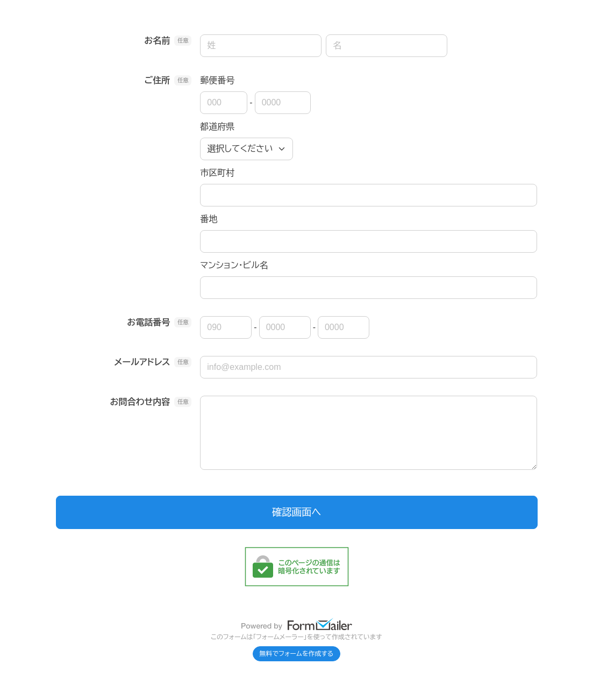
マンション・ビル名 (234, 265)
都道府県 (217, 127)
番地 (209, 219)
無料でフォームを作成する (297, 654)
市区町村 (217, 173)
